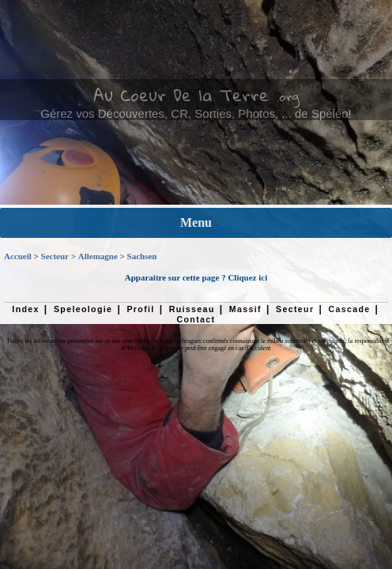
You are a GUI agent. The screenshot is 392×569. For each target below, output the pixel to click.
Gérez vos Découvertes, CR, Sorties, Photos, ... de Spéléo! (196, 113)
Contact (196, 319)
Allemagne (98, 256)
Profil (140, 309)
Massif (245, 309)
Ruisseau (192, 309)
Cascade (349, 309)
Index (26, 309)
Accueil (18, 256)
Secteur (55, 256)
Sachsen (142, 256)
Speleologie (83, 309)
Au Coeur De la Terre (181, 95)
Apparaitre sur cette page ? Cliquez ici (196, 277)
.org (288, 96)
